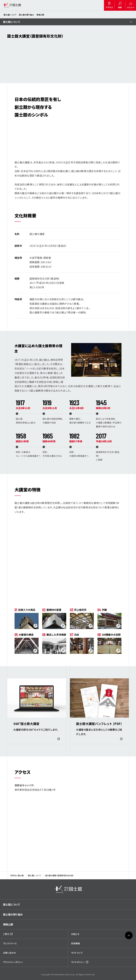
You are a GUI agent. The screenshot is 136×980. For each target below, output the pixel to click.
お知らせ (75, 934)
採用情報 (76, 943)
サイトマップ (77, 953)
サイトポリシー (78, 962)
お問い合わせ (9, 953)
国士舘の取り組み (26, 15)
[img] (68, 889)
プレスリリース (10, 943)
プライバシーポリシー (13, 962)
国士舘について (10, 15)
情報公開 (40, 15)
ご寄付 (6, 934)
